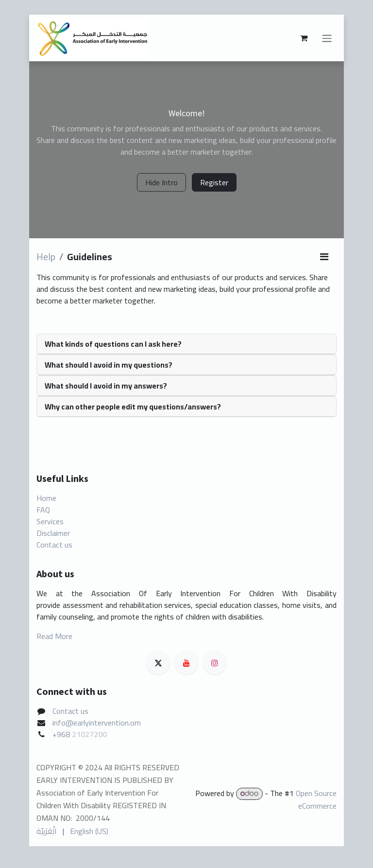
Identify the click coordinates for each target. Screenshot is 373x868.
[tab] (186, 344)
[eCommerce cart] (304, 38)
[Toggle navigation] (327, 38)
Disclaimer (53, 533)
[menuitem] (47, 831)
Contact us (54, 545)
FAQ (43, 510)
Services (50, 521)
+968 (62, 734)
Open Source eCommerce (316, 799)
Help (46, 257)
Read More (54, 636)
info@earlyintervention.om (97, 723)
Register (214, 182)
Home (46, 498)
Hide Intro (161, 182)
